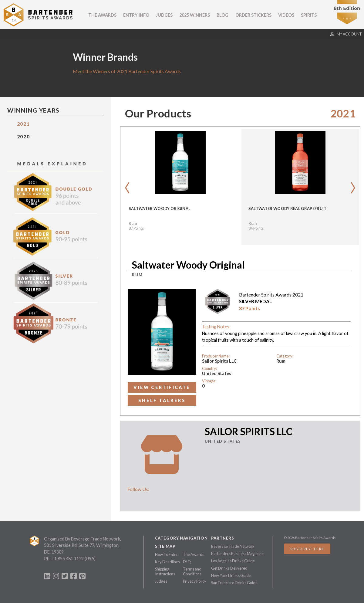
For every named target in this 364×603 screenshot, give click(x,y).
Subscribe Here (307, 549)
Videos (286, 15)
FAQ (187, 562)
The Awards (102, 15)
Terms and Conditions (192, 571)
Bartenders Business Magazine (237, 554)
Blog (222, 15)
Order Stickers (253, 15)
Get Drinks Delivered (229, 568)
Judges (164, 15)
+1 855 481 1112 (68, 559)
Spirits (309, 15)
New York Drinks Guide (231, 575)
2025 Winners (195, 15)
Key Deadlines (167, 562)
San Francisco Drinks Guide (234, 583)
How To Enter (166, 554)
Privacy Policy (195, 581)
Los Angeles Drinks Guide (233, 561)
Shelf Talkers (162, 400)
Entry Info (136, 15)
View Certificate (162, 387)
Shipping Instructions (165, 571)
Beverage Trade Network (233, 546)
